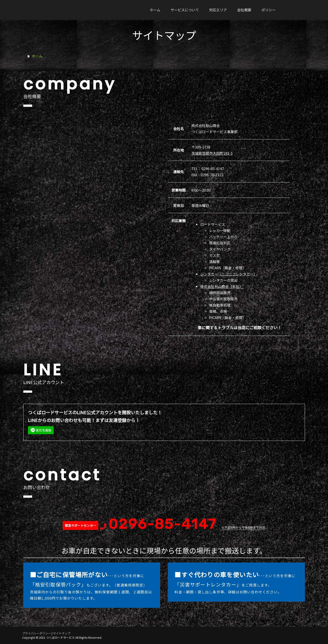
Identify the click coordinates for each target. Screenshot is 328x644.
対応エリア (218, 10)
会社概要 (244, 10)
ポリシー (269, 10)
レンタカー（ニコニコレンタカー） (229, 274)
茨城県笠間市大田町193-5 (212, 153)
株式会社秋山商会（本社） (222, 286)
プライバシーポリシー (37, 633)
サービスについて (185, 10)
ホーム (155, 10)
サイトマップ (62, 633)
